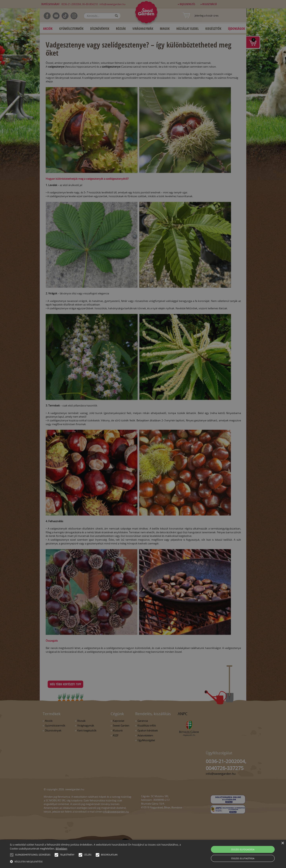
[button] (12, 855)
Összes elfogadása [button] (243, 849)
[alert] (143, 434)
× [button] (283, 843)
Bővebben (61, 849)
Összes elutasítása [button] (243, 858)
